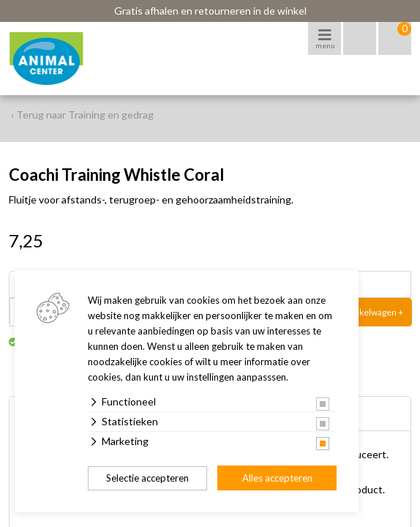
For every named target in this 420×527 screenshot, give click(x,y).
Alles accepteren (277, 478)
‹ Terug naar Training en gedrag (82, 115)
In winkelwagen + (370, 312)
